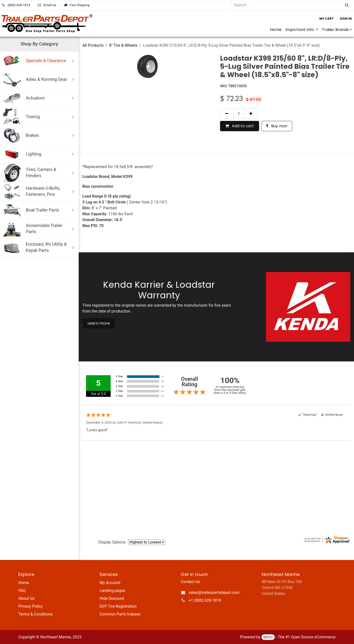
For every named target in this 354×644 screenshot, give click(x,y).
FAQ (22, 591)
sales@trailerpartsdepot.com (214, 593)
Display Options (112, 542)
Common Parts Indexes (120, 614)
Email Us (50, 5)
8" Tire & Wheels (123, 45)
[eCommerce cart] (327, 19)
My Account (110, 583)
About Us (26, 598)
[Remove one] (227, 114)
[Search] (347, 5)
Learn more (99, 323)
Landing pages (112, 591)
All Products (93, 45)
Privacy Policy (31, 606)
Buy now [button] (277, 126)
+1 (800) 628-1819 (205, 600)
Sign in (346, 19)
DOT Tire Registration (118, 606)
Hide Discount (112, 598)
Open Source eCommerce (313, 637)
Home (24, 583)
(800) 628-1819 (19, 5)
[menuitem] (276, 30)
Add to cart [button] (240, 126)
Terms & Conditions (36, 614)
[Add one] (251, 114)
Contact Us (190, 582)
